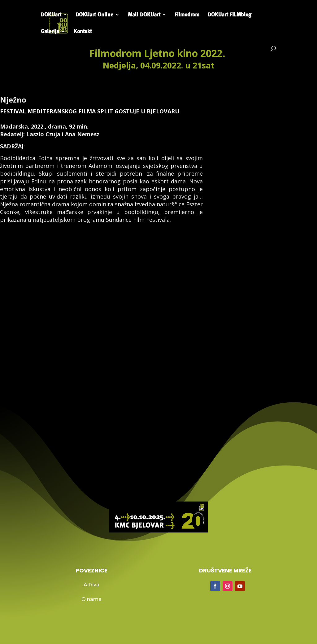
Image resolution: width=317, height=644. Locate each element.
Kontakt (83, 32)
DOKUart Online (94, 15)
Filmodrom (187, 15)
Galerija (50, 32)
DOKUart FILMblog (230, 15)
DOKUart (51, 15)
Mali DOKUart (144, 15)
